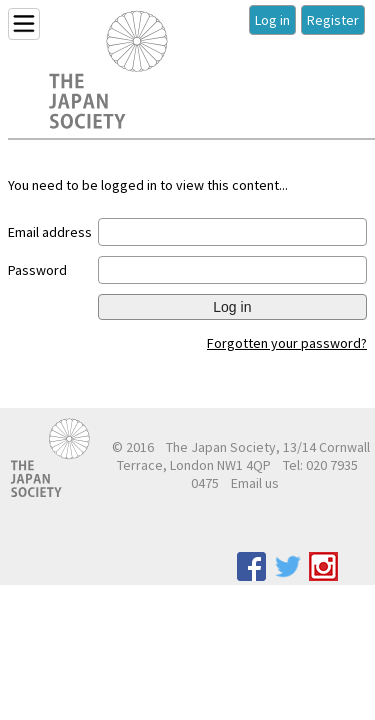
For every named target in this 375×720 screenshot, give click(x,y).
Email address (50, 232)
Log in (272, 20)
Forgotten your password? (287, 343)
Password (37, 270)
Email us (255, 483)
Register (333, 20)
